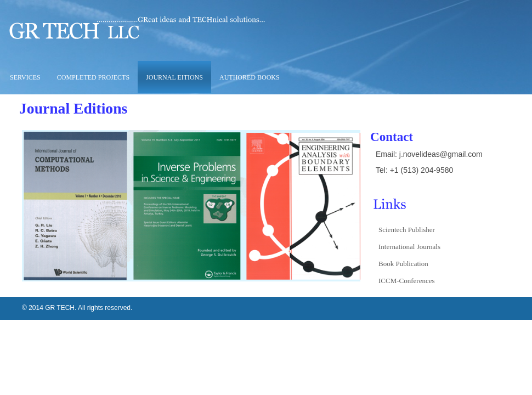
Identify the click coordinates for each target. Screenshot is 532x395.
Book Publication (403, 264)
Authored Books (250, 77)
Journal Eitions (174, 77)
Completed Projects (93, 77)
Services (24, 77)
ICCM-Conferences (407, 281)
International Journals (409, 247)
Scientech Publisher (407, 230)
